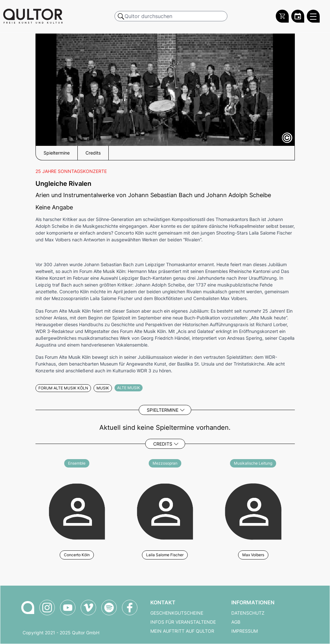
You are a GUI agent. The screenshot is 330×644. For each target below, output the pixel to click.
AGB (236, 622)
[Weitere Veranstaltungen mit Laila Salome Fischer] (165, 511)
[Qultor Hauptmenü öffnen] (313, 16)
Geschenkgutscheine (177, 613)
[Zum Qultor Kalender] (298, 16)
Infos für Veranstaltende (183, 622)
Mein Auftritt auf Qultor (182, 631)
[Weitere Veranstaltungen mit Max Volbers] (253, 511)
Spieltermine (163, 410)
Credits (163, 444)
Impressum (245, 631)
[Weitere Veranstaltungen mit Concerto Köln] (77, 511)
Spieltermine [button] (57, 153)
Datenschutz (248, 613)
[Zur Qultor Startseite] (33, 16)
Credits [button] (93, 153)
